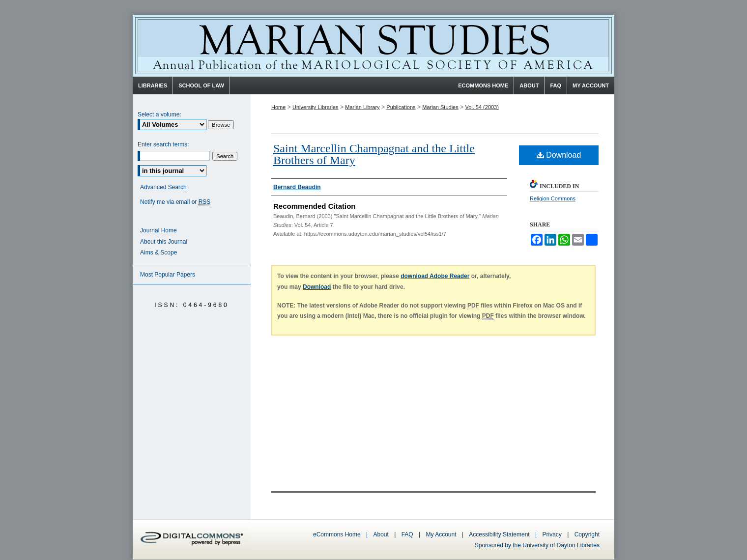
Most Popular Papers (168, 275)
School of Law (201, 85)
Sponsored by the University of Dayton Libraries (537, 545)
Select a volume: (159, 114)
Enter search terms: (163, 144)
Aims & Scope (158, 252)
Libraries (153, 85)
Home (278, 107)
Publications (401, 107)
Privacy (553, 534)
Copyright (587, 534)
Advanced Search (163, 187)
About (381, 534)
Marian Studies (373, 46)
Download (559, 155)
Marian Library (362, 107)
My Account (441, 534)
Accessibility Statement (499, 534)
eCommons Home (337, 534)
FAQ (407, 534)
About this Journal (164, 242)
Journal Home (158, 230)
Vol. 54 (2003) (482, 107)
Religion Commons (553, 198)
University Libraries (316, 107)
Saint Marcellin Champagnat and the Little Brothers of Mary (374, 154)
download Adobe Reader (435, 276)
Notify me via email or (175, 202)
